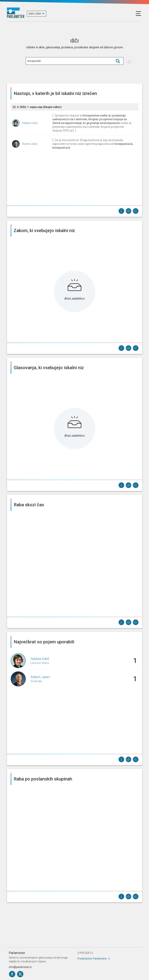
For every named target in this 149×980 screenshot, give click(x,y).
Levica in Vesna (40, 663)
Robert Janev (30, 144)
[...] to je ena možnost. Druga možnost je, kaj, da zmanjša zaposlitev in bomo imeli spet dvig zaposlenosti (93, 144)
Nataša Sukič (30, 123)
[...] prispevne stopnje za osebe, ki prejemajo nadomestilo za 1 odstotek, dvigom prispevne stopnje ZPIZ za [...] (92, 123)
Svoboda (36, 681)
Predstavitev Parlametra (92, 959)
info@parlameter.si (20, 967)
